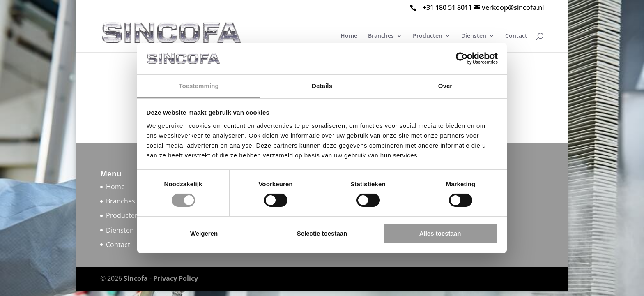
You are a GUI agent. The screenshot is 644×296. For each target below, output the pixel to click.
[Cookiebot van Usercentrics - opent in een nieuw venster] (462, 58)
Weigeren (204, 233)
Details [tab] (322, 86)
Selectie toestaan (322, 233)
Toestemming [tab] (199, 86)
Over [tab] (445, 86)
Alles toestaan (440, 233)
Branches (121, 201)
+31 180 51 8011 (447, 7)
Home (115, 187)
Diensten (120, 230)
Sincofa (136, 278)
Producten (122, 215)
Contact (516, 36)
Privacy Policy (176, 278)
